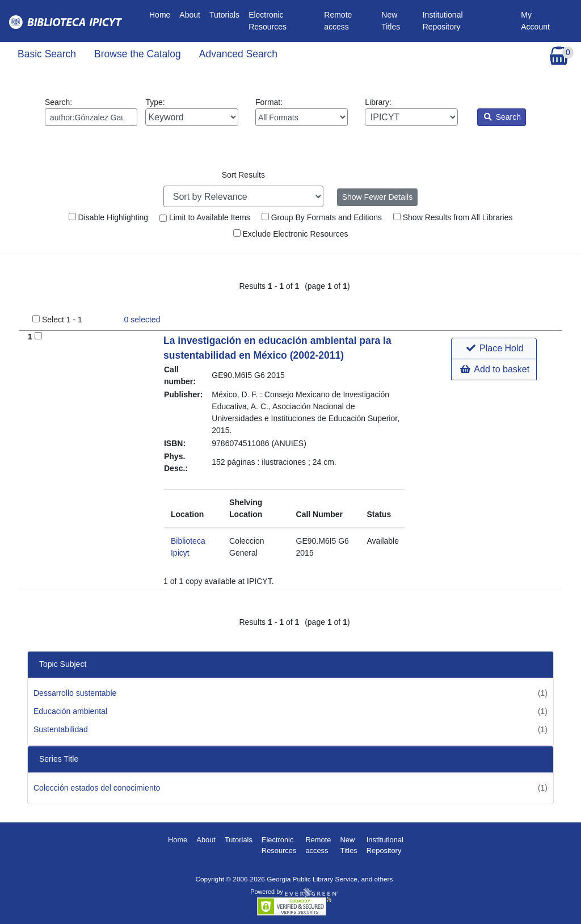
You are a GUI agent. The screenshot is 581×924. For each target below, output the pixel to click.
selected (142, 320)
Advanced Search (238, 54)
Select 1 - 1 (62, 320)
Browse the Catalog (138, 54)
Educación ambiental (70, 711)
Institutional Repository (443, 21)
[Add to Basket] (38, 336)
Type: (191, 112)
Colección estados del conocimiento (97, 788)
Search (502, 117)
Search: (91, 112)
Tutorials (224, 15)
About (190, 15)
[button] (494, 348)
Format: (302, 112)
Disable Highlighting (109, 217)
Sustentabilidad (61, 729)
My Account (535, 21)
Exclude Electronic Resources (291, 234)
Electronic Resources (268, 21)
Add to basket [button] (495, 369)
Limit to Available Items (205, 217)
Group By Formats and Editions (322, 217)
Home (162, 14)
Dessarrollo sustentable (75, 693)
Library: (411, 112)
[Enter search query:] (91, 117)
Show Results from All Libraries (453, 217)
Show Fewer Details (378, 197)
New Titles (391, 21)
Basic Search (47, 54)
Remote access (338, 21)
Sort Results (243, 175)
